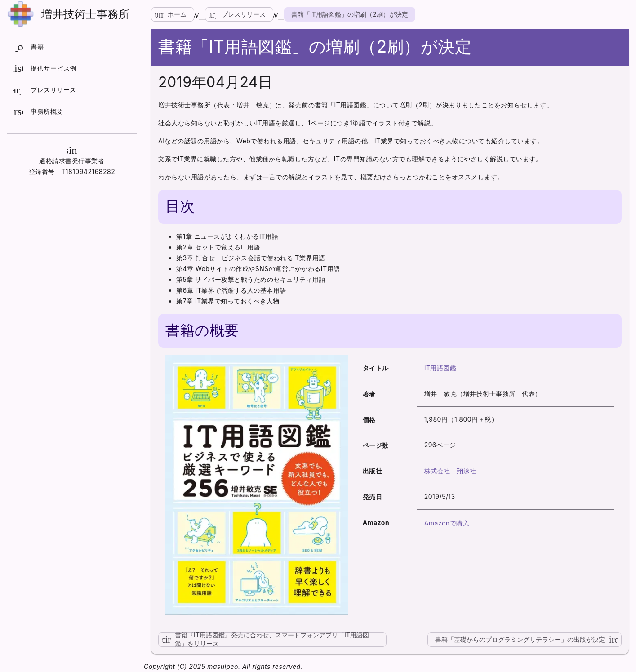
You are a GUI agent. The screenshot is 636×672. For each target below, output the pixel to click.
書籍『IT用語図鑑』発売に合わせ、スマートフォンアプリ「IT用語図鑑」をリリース (264, 640)
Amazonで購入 (447, 523)
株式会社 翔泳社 (450, 471)
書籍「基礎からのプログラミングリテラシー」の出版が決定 (528, 640)
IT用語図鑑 (440, 368)
